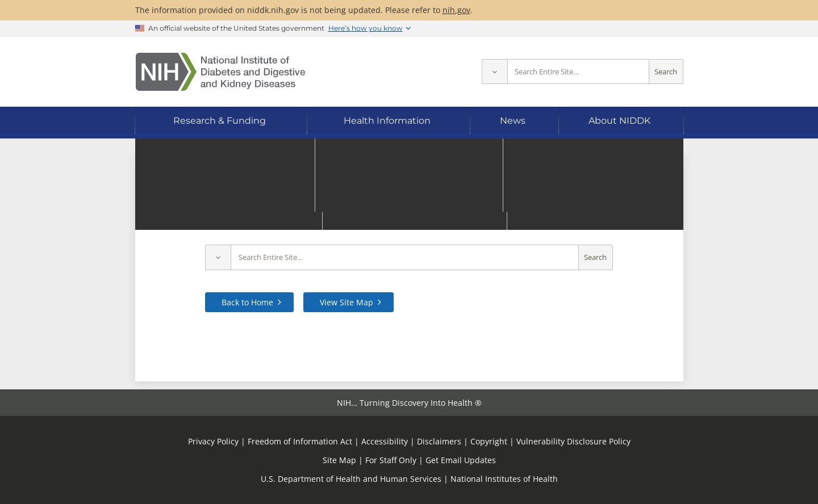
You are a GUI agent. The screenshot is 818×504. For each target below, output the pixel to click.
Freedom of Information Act (300, 441)
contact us (626, 221)
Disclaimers (439, 441)
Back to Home (247, 302)
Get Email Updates (461, 460)
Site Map (339, 460)
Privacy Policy (213, 441)
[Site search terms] (578, 72)
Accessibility (385, 441)
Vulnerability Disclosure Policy (573, 441)
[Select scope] (494, 72)
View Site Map (347, 302)
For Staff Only (391, 460)
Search (666, 72)
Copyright (489, 441)
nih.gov (456, 10)
